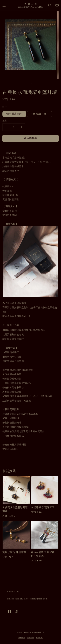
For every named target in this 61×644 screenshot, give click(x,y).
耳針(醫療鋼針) (14, 114)
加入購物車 (31, 138)
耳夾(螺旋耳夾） (40, 114)
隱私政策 (30, 638)
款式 (5, 107)
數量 (5, 121)
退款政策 (39, 638)
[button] (4, 5)
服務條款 (22, 638)
